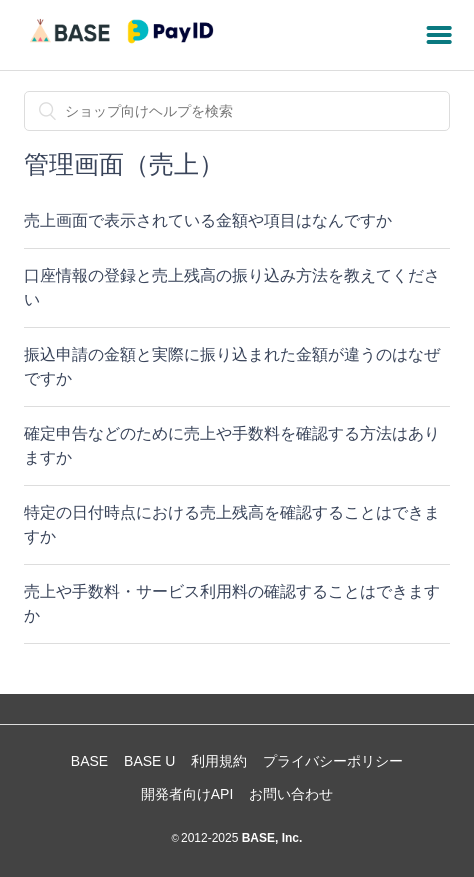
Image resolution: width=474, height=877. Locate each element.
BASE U (149, 761)
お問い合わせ (291, 794)
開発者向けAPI (187, 794)
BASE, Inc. (270, 838)
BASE (89, 761)
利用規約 (219, 761)
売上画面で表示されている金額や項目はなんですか (208, 220)
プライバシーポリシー (333, 761)
